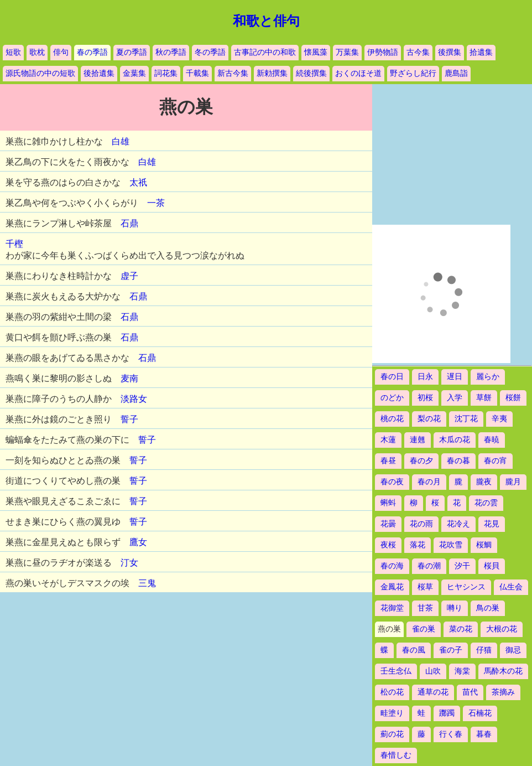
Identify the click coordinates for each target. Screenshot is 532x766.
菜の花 (461, 629)
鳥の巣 (488, 608)
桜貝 (492, 566)
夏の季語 (132, 52)
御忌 (513, 650)
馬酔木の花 (503, 671)
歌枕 (37, 52)
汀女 (129, 563)
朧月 (513, 482)
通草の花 (433, 692)
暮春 (484, 734)
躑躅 (447, 713)
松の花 (392, 692)
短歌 (13, 52)
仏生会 (511, 587)
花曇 (388, 524)
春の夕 (421, 461)
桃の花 (392, 419)
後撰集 (450, 52)
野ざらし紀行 (413, 73)
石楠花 (480, 713)
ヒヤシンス (466, 587)
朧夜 (484, 482)
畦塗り (392, 713)
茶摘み (503, 692)
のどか (392, 398)
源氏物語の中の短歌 (40, 73)
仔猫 (484, 650)
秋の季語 (171, 52)
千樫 (14, 244)
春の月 (429, 482)
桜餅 (513, 398)
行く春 (451, 734)
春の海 (392, 566)
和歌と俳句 (266, 21)
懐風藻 (316, 52)
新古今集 (233, 73)
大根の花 (502, 629)
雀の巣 (424, 629)
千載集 (197, 73)
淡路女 (134, 399)
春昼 (388, 461)
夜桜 (388, 545)
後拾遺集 (99, 73)
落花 (418, 545)
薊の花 (392, 734)
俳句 (61, 52)
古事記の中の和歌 (265, 52)
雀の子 (451, 650)
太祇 (138, 182)
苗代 (470, 692)
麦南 (129, 378)
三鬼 (147, 583)
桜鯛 (484, 545)
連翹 (418, 440)
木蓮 (388, 440)
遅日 (455, 377)
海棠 (462, 671)
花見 (492, 524)
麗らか (488, 377)
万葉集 (347, 52)
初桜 (425, 398)
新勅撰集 (272, 73)
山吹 (433, 671)
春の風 (414, 650)
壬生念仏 (396, 671)
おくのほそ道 (358, 73)
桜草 (425, 587)
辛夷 (499, 419)
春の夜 (392, 482)
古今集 (418, 52)
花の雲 (486, 503)
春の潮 (429, 566)
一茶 (156, 203)
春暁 (492, 440)
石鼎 (129, 223)
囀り (455, 608)
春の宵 (496, 461)
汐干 (462, 566)
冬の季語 (210, 52)
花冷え (458, 524)
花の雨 (421, 524)
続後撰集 (311, 73)
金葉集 (134, 73)
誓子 (129, 419)
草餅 (484, 398)
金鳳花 (392, 587)
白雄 (121, 141)
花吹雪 (451, 545)
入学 (455, 398)
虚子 (129, 276)
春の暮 (458, 461)
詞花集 (166, 73)
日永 (425, 377)
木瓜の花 (455, 440)
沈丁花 (466, 419)
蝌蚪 (388, 503)
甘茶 (425, 608)
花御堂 (392, 608)
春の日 (392, 377)
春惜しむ (396, 755)
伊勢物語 (383, 52)
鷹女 (138, 542)
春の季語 (92, 52)
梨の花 (429, 419)
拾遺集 (481, 52)
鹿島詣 (456, 73)
